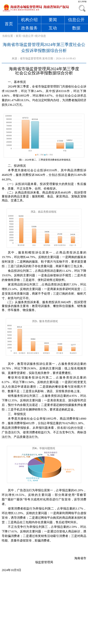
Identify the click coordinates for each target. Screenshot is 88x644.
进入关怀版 (82, 2)
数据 (76, 28)
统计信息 (41, 36)
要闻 (53, 20)
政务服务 (29, 28)
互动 (53, 28)
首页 (9, 24)
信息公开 (76, 20)
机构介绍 (29, 20)
